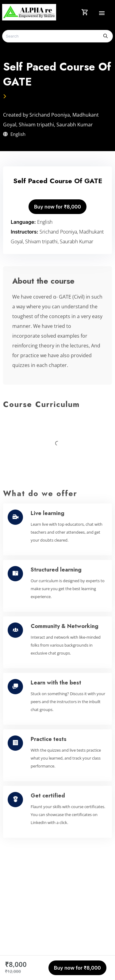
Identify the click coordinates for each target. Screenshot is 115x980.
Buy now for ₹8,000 (57, 207)
